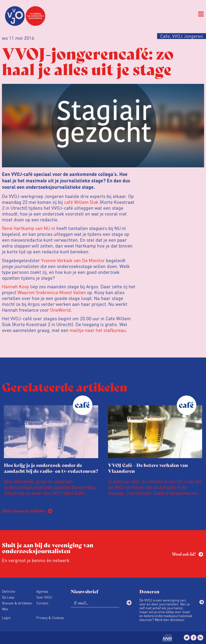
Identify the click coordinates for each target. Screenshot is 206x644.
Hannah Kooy (15, 286)
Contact (42, 603)
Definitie (9, 591)
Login (6, 618)
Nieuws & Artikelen (17, 603)
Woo (5, 609)
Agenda (42, 591)
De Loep (8, 597)
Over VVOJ (44, 597)
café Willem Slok (81, 202)
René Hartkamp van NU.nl (29, 228)
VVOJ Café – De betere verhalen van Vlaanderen (148, 468)
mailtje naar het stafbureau (98, 330)
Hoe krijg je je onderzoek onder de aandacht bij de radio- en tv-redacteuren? (51, 468)
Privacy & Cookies (50, 618)
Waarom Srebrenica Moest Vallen (52, 292)
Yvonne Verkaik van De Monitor (73, 260)
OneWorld (60, 310)
